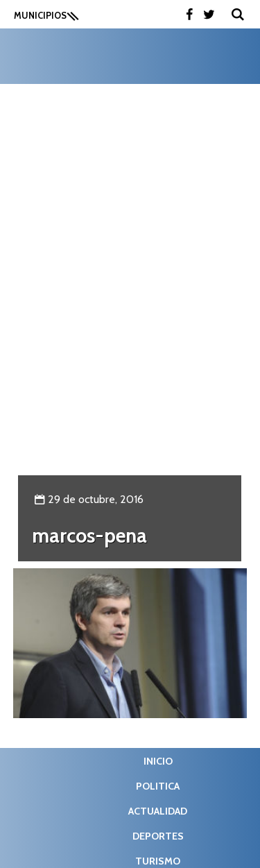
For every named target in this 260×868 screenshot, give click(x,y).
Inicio (158, 761)
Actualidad (158, 811)
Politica (158, 786)
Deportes (158, 836)
